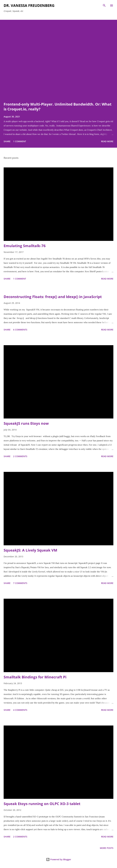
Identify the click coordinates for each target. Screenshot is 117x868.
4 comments (20, 710)
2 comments (20, 456)
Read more (107, 141)
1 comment (20, 141)
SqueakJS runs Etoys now (26, 423)
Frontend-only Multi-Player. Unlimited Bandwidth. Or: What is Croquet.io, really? (58, 107)
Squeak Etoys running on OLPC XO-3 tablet (42, 804)
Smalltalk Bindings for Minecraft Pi (35, 677)
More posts (107, 848)
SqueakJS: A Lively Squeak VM (30, 550)
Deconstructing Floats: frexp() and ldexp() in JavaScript (53, 297)
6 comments (20, 330)
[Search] (104, 5)
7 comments (20, 583)
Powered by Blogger (59, 859)
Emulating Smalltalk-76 (25, 246)
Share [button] (7, 141)
